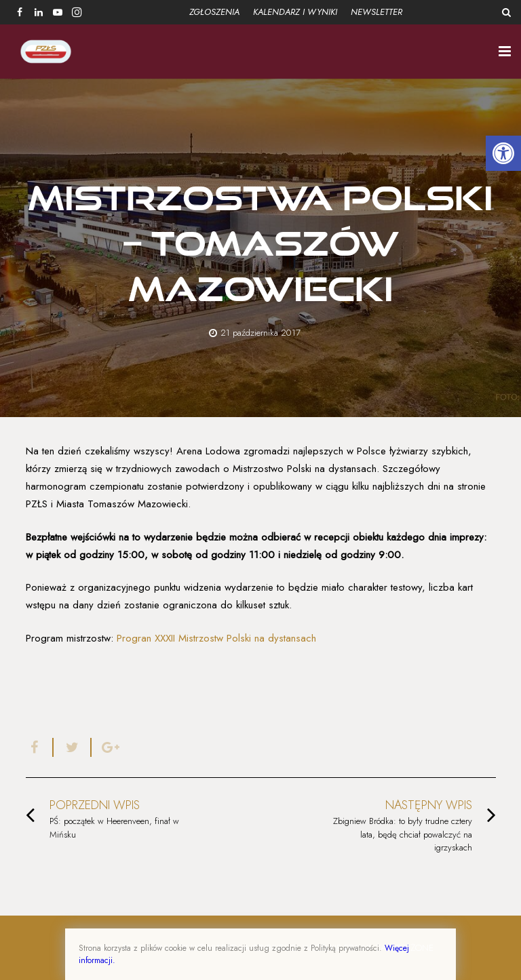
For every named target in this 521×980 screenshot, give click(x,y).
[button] (503, 153)
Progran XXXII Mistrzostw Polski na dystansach (216, 638)
